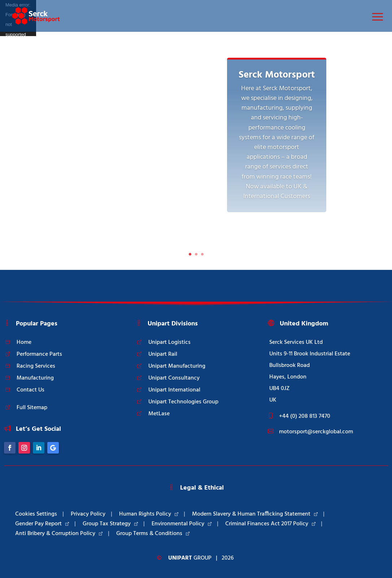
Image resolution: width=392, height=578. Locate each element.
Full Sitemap (32, 408)
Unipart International (174, 390)
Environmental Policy (182, 524)
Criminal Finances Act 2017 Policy (270, 524)
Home (24, 342)
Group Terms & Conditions (153, 534)
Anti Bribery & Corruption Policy (59, 534)
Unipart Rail (163, 354)
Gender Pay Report (42, 524)
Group (190, 558)
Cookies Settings (36, 514)
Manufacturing (35, 378)
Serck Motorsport (277, 75)
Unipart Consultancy (174, 378)
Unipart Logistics (169, 342)
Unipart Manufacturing (177, 366)
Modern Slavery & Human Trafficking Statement (255, 514)
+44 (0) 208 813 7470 (305, 416)
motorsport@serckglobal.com (316, 432)
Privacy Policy (88, 514)
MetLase (159, 414)
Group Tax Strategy (110, 524)
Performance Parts (39, 354)
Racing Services (36, 366)
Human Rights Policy (149, 514)
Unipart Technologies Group (183, 402)
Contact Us (31, 390)
